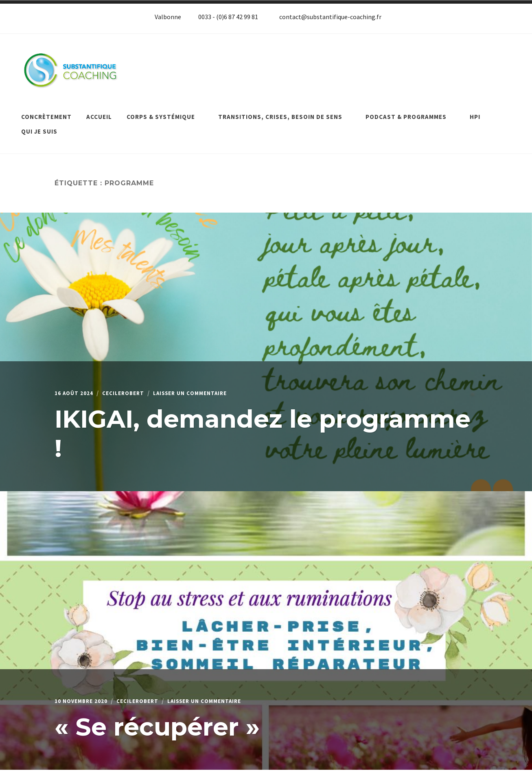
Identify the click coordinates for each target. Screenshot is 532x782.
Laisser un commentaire (210, 387)
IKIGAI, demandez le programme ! (263, 427)
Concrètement (46, 111)
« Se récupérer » (157, 720)
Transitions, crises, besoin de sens (285, 111)
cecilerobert (132, 387)
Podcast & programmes (410, 111)
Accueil (99, 111)
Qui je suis (39, 126)
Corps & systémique (165, 111)
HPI (475, 111)
